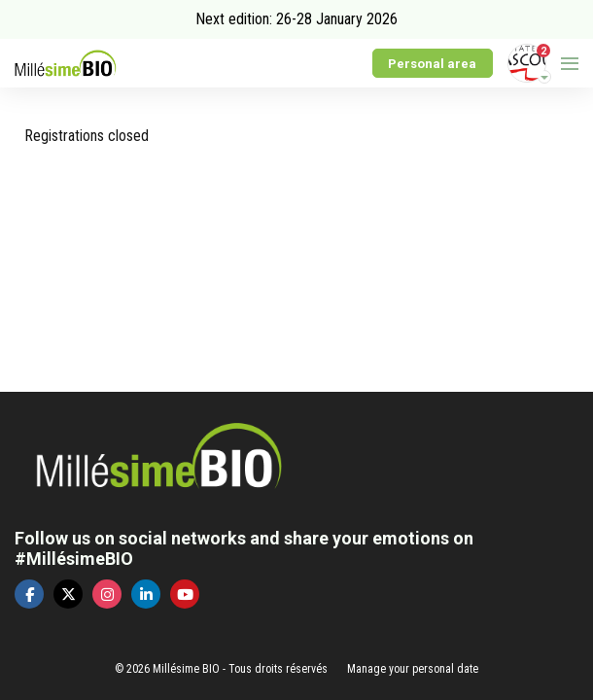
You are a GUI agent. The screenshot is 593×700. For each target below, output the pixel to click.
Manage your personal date (413, 669)
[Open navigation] (570, 63)
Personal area (432, 64)
